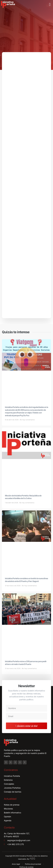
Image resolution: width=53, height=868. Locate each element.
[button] (50, 5)
